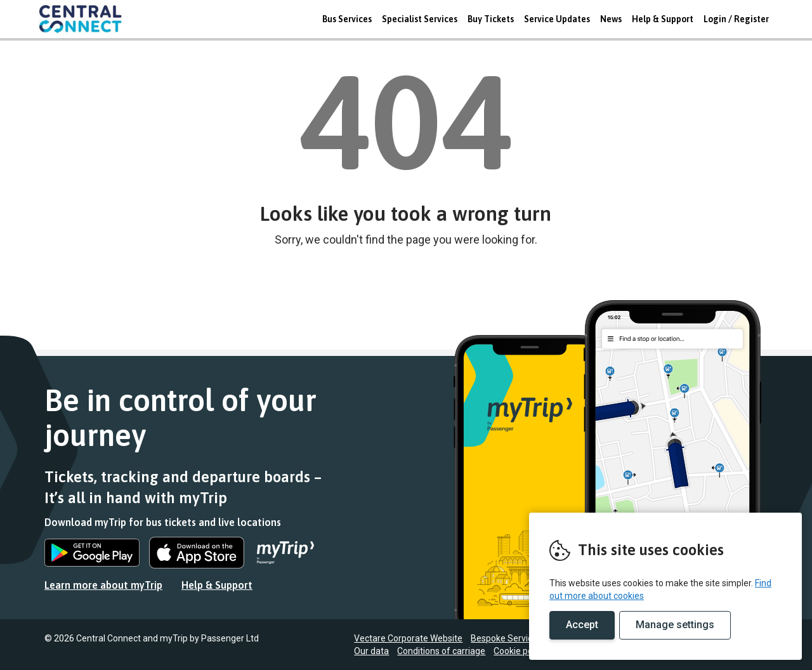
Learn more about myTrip (103, 585)
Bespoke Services (506, 638)
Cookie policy (520, 651)
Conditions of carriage (441, 651)
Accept (582, 625)
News (611, 19)
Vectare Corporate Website (408, 638)
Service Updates (557, 19)
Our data (371, 651)
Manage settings (675, 625)
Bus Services (347, 19)
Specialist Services (420, 19)
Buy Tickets (491, 19)
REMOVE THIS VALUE (86, 19)
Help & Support (663, 19)
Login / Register (736, 19)
